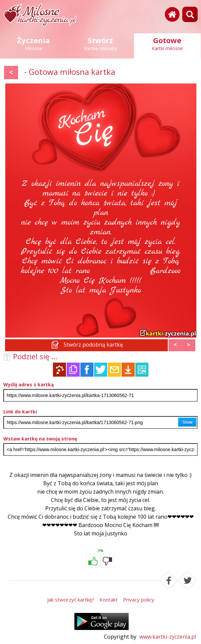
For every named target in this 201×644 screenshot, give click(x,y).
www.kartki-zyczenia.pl (168, 637)
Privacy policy (139, 600)
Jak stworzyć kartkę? (71, 600)
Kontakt (109, 600)
